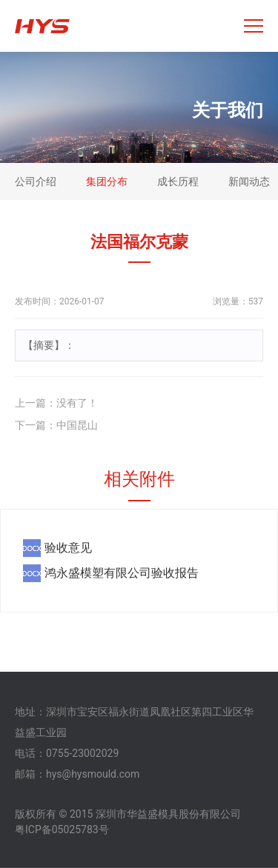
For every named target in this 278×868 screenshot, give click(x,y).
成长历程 (178, 181)
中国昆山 (77, 425)
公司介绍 (36, 181)
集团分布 (107, 181)
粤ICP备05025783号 (62, 829)
